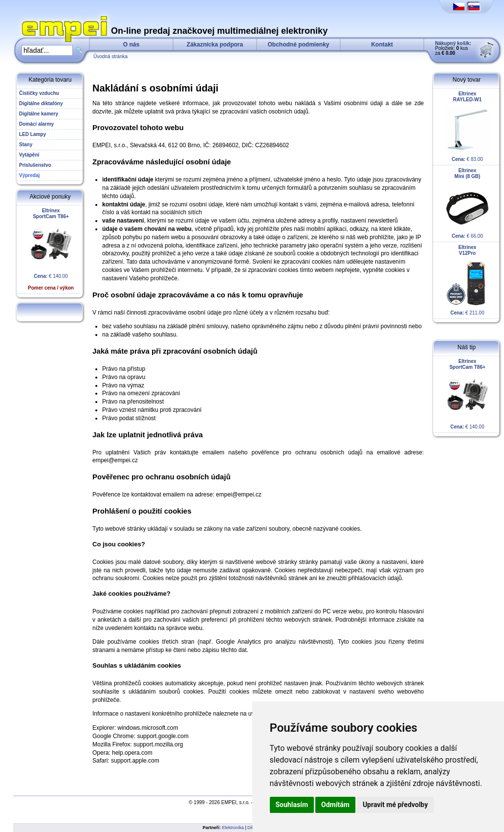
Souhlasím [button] (292, 805)
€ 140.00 (51, 249)
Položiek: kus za (453, 48)
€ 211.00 (467, 280)
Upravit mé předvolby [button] (395, 805)
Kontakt (382, 45)
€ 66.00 (467, 203)
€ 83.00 (467, 126)
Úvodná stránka (110, 56)
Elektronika (233, 828)
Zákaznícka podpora (215, 45)
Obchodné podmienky (298, 45)
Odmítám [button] (335, 805)
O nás (131, 45)
